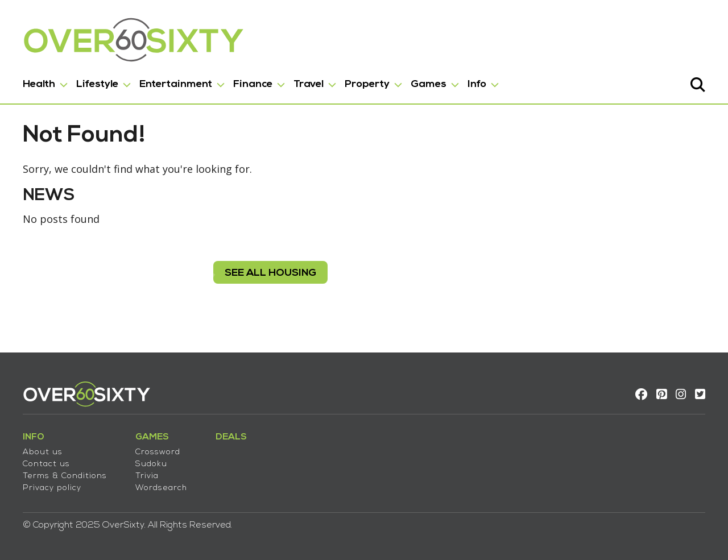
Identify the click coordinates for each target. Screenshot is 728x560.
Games (429, 84)
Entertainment (176, 84)
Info (477, 84)
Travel (309, 84)
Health (39, 84)
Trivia (147, 476)
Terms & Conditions (65, 476)
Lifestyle (97, 84)
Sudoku (151, 464)
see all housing (270, 273)
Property (367, 84)
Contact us (46, 464)
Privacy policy (52, 488)
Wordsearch (161, 488)
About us (43, 452)
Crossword (158, 452)
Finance (253, 84)
